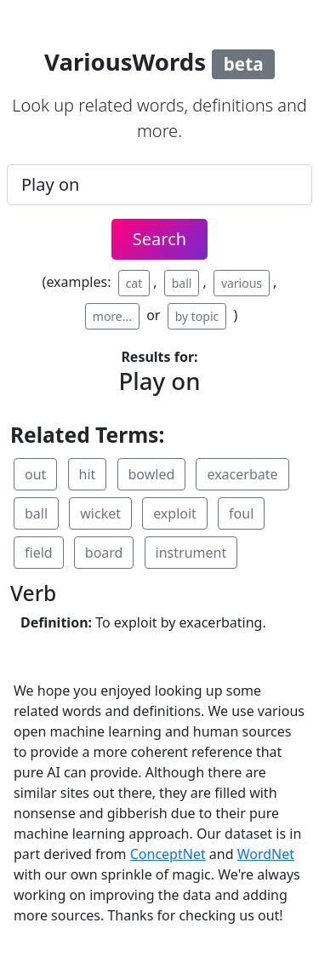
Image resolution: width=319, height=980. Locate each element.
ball (182, 283)
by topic (197, 316)
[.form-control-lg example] (159, 185)
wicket (100, 513)
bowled (152, 474)
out (35, 474)
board (104, 553)
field (39, 553)
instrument (191, 553)
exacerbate (242, 474)
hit (88, 474)
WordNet (266, 854)
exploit (175, 513)
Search (159, 239)
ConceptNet (168, 854)
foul (241, 513)
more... (112, 316)
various (242, 283)
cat (134, 283)
